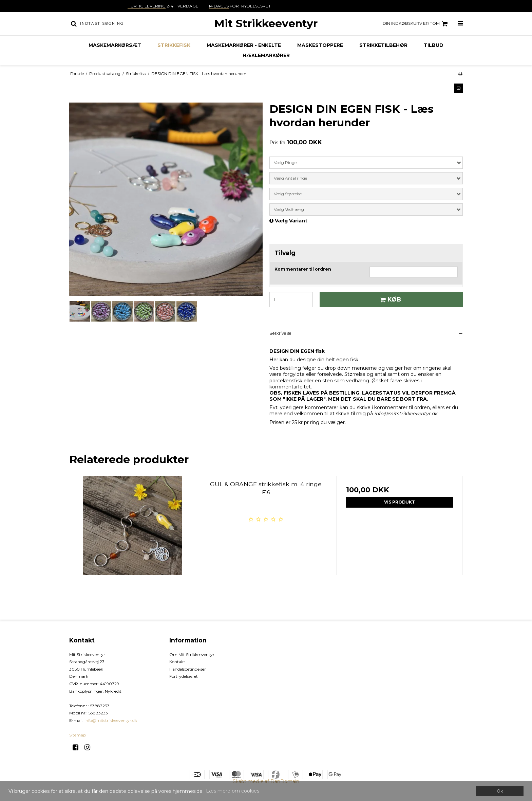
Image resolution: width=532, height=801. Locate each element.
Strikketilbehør (383, 45)
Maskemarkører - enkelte (244, 45)
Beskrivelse (280, 333)
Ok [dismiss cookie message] (500, 791)
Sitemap (78, 735)
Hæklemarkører (266, 55)
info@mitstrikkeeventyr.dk (111, 720)
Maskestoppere (320, 45)
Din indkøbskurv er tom (416, 24)
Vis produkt (400, 502)
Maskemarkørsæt (115, 45)
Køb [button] (389, 299)
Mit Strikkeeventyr (266, 23)
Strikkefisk (174, 45)
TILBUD (434, 45)
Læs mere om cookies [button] (233, 791)
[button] (458, 88)
